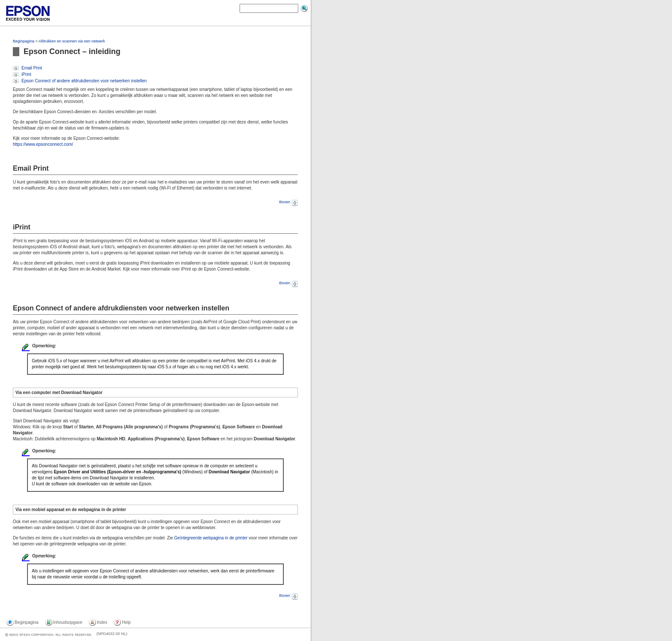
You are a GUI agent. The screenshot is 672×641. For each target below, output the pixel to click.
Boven (288, 202)
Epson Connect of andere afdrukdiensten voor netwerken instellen (84, 81)
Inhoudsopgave (68, 622)
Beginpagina (24, 41)
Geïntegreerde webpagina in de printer (211, 538)
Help (126, 622)
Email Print (32, 68)
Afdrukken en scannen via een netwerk (72, 41)
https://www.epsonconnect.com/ (43, 144)
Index (102, 622)
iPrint (26, 74)
